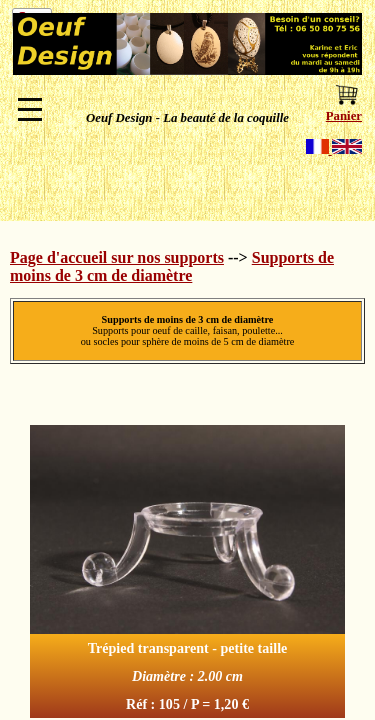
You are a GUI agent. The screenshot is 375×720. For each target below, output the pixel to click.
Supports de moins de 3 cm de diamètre (172, 266)
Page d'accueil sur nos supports (117, 257)
